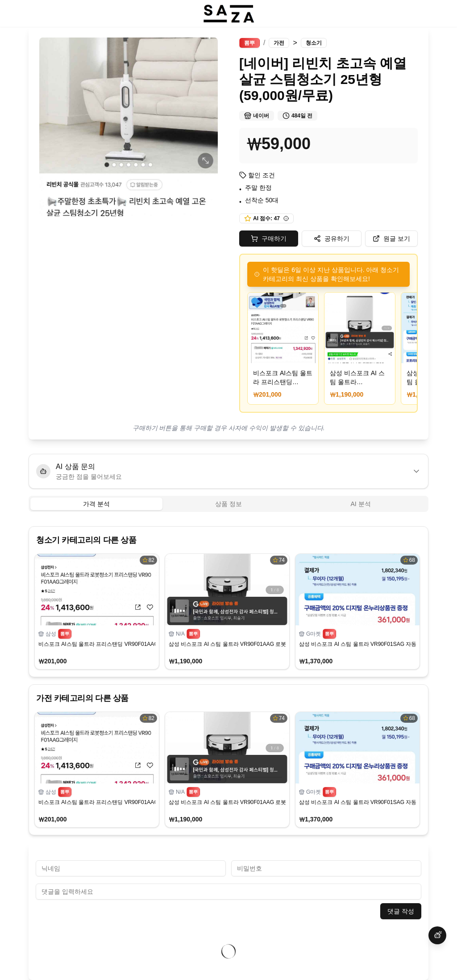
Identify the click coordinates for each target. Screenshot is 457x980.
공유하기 (332, 239)
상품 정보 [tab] (228, 504)
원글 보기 (391, 239)
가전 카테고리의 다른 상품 (82, 698)
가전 (279, 43)
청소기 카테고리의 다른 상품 (86, 540)
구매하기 (269, 239)
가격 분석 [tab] (96, 504)
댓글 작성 (401, 911)
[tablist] (228, 504)
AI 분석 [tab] (360, 504)
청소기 (314, 43)
